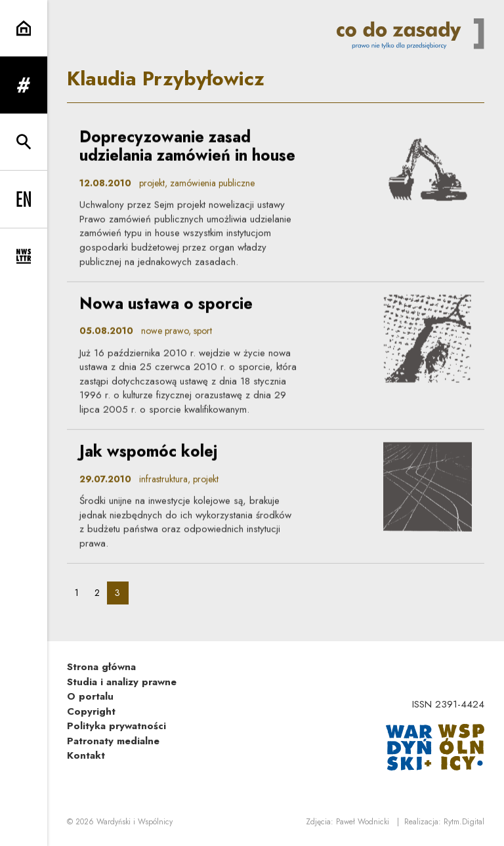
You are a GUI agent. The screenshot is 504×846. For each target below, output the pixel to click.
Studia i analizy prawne (122, 682)
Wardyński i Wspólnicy (135, 822)
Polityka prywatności (116, 726)
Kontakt (86, 755)
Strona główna (101, 667)
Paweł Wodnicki (363, 822)
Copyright (91, 711)
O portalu (90, 696)
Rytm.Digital (464, 822)
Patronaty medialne (113, 741)
